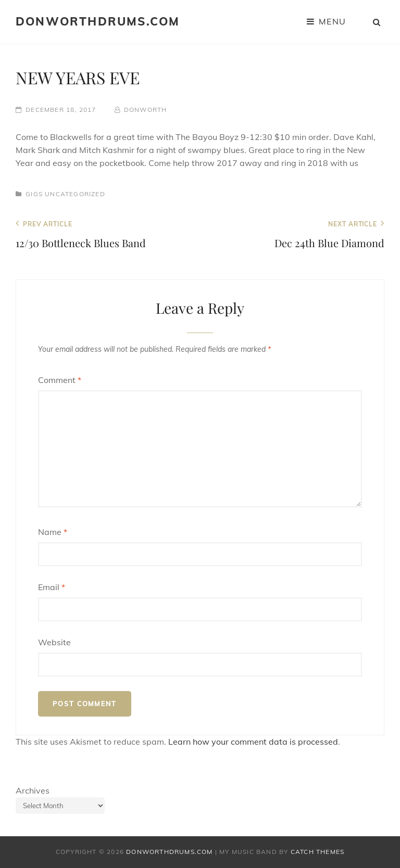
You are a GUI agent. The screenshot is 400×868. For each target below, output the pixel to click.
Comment (60, 380)
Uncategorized (75, 194)
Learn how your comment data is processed (253, 742)
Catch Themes (317, 852)
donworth (146, 110)
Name (53, 532)
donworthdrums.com (98, 21)
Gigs (34, 194)
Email (52, 587)
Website (54, 642)
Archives (33, 790)
